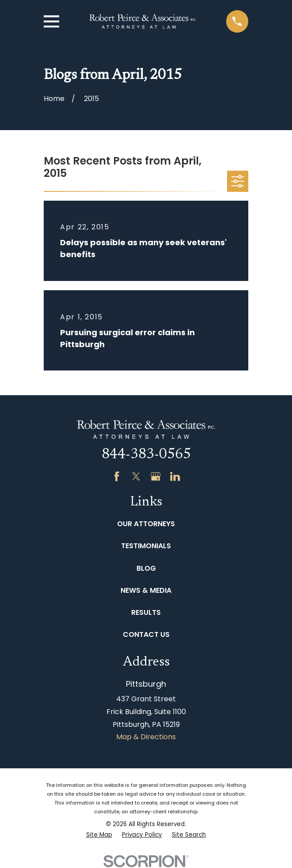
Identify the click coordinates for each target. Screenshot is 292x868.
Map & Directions (146, 737)
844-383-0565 (146, 455)
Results (146, 612)
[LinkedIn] (175, 476)
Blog (146, 568)
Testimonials (146, 546)
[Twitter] (136, 476)
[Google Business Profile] (155, 476)
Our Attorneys (146, 524)
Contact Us (146, 634)
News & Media (146, 590)
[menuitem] (99, 835)
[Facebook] (117, 476)
